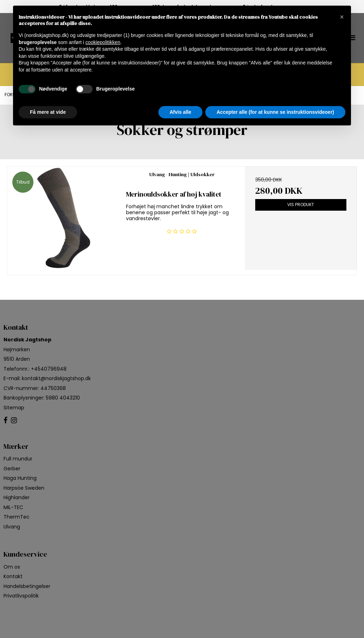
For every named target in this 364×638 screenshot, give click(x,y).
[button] (342, 17)
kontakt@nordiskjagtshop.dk (56, 378)
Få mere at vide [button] (48, 112)
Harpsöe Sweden (24, 488)
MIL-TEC (13, 507)
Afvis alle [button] (180, 112)
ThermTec (17, 517)
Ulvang (12, 527)
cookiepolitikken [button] (103, 42)
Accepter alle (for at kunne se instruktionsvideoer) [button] (275, 112)
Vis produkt (301, 205)
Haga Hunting (20, 478)
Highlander (17, 497)
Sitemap (14, 408)
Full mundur (18, 459)
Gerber (12, 469)
